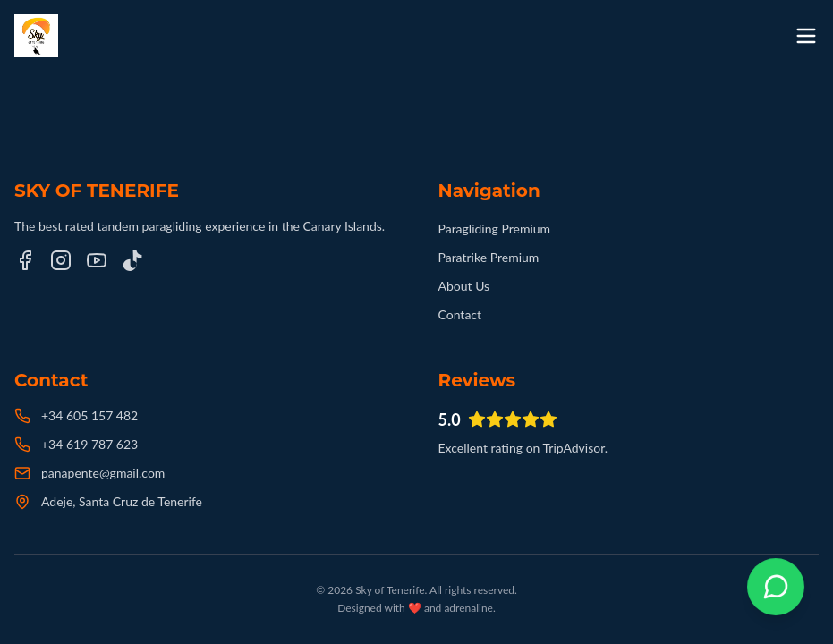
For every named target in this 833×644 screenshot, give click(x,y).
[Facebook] (25, 260)
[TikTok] (132, 260)
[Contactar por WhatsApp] (776, 587)
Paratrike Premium (489, 257)
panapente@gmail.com (103, 473)
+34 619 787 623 (89, 444)
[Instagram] (61, 260)
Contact (460, 314)
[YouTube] (97, 260)
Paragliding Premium (495, 229)
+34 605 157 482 (89, 415)
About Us (464, 286)
